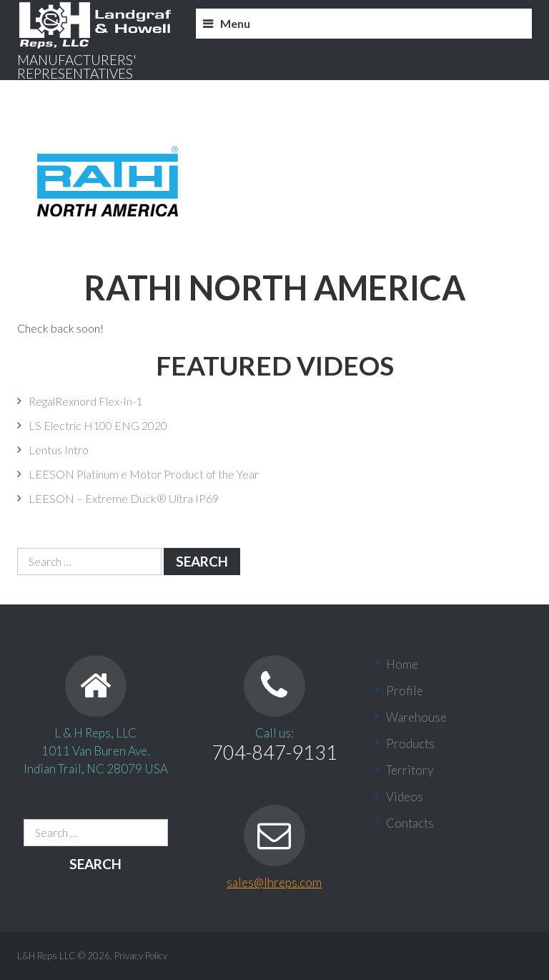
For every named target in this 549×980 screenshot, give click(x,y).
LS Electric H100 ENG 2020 (98, 425)
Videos (405, 797)
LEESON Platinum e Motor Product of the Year (144, 474)
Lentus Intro (59, 450)
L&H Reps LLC (46, 956)
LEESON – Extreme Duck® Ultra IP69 (124, 498)
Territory (410, 770)
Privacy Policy (141, 956)
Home (402, 664)
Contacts (410, 823)
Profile (405, 691)
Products (410, 744)
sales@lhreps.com (274, 882)
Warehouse (416, 717)
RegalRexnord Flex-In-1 (85, 401)
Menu (235, 23)
